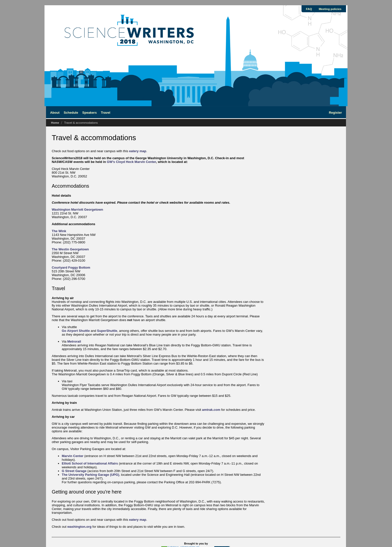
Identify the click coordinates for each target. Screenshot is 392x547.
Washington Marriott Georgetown (77, 210)
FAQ (309, 9)
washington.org (79, 527)
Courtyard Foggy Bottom (71, 268)
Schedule (71, 113)
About (55, 113)
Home (55, 123)
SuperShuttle (107, 331)
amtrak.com (211, 410)
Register (335, 113)
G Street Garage (74, 471)
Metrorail (74, 341)
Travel (106, 113)
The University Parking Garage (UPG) (90, 475)
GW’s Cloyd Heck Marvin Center (131, 162)
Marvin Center (73, 456)
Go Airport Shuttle (76, 331)
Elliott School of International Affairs (90, 463)
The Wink (59, 231)
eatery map (138, 151)
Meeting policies (330, 9)
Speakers (89, 113)
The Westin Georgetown (70, 249)
